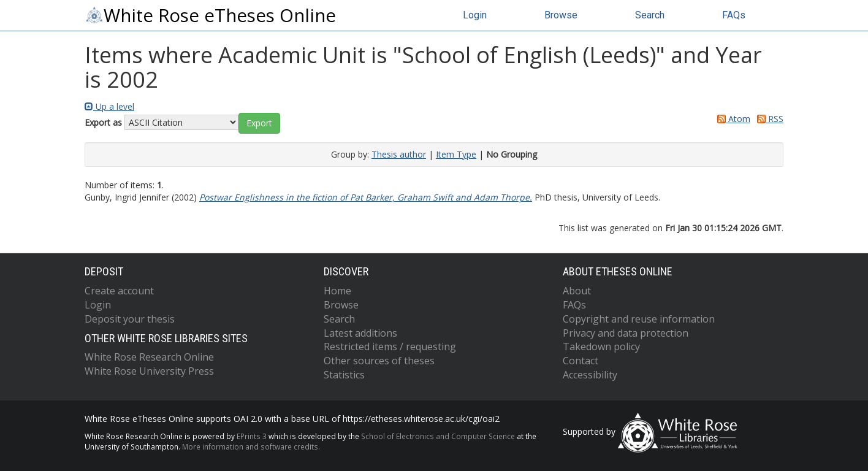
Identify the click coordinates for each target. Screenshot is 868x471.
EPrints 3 (252, 436)
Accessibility (590, 375)
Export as (103, 122)
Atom (732, 119)
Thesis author (399, 154)
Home (337, 291)
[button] (259, 123)
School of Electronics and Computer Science (438, 436)
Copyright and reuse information (639, 319)
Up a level (109, 106)
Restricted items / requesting (390, 347)
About (577, 291)
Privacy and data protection (626, 333)
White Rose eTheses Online (210, 15)
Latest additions (360, 333)
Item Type (456, 154)
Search (650, 15)
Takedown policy (601, 347)
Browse (561, 15)
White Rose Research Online (149, 357)
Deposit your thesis (130, 319)
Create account (119, 291)
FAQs (734, 15)
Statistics (344, 375)
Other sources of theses (379, 361)
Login (475, 15)
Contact (581, 361)
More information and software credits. (251, 446)
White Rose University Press (149, 371)
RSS (768, 119)
